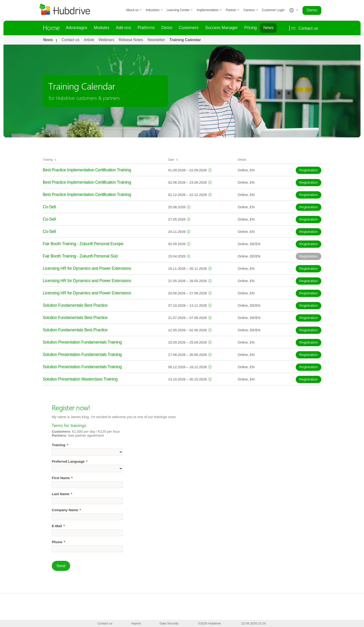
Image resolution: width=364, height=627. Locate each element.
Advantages (76, 28)
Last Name (79, 494)
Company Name (84, 510)
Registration (309, 170)
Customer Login (273, 10)
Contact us (304, 28)
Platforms (146, 28)
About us (134, 10)
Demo (312, 10)
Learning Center (180, 10)
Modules (102, 28)
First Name (80, 478)
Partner (233, 10)
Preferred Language (87, 461)
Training (77, 445)
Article (89, 40)
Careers (251, 10)
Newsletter (156, 40)
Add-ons (123, 28)
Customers (189, 28)
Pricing (250, 28)
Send (78, 566)
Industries (154, 10)
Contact (156, 619)
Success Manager (221, 28)
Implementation (209, 10)
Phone (76, 542)
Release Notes (131, 40)
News (268, 28)
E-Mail (76, 526)
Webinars (106, 40)
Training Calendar (185, 40)
